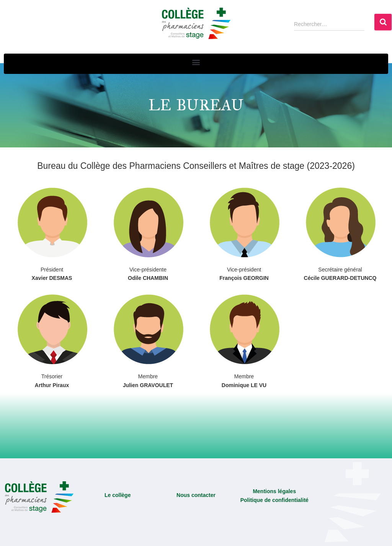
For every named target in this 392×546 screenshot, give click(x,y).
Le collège (118, 495)
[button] (196, 62)
